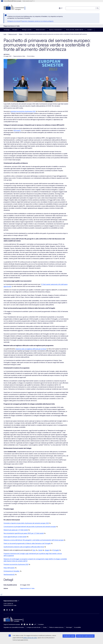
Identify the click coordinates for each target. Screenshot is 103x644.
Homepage (7, 30)
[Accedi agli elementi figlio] (19, 30)
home (5, 34)
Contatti (89, 30)
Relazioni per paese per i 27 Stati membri (16, 530)
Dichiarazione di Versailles (12, 571)
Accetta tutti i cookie (69, 636)
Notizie (21, 34)
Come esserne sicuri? (28, 1)
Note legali (69, 627)
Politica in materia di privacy (56, 627)
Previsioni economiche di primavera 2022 (16, 564)
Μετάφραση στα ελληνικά (14, 21)
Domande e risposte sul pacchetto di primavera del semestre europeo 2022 (26, 523)
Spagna (47, 550)
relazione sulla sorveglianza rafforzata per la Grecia (31, 349)
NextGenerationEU (9, 574)
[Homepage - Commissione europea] (15, 7)
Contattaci (41, 624)
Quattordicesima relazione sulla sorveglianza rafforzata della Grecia (24, 547)
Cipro (34, 550)
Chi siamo (15, 30)
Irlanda (40, 550)
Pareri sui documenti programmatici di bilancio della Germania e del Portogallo (27, 543)
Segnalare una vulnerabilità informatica (14, 627)
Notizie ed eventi (40, 30)
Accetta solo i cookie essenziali (85, 636)
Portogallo (56, 550)
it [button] (61, 8)
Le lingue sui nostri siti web (33, 627)
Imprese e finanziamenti (55, 30)
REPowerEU (17, 130)
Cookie (45, 627)
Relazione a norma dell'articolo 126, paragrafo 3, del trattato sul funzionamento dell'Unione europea (34, 540)
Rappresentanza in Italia (27, 588)
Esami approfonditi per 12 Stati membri (15, 537)
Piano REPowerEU (9, 568)
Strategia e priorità (27, 30)
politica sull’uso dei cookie (30, 638)
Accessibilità (77, 627)
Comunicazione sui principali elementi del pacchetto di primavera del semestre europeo (30, 527)
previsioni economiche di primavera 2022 (23, 111)
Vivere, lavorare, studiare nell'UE (74, 30)
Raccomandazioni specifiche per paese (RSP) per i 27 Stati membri (24, 533)
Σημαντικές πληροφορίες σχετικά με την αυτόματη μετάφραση (37, 21)
